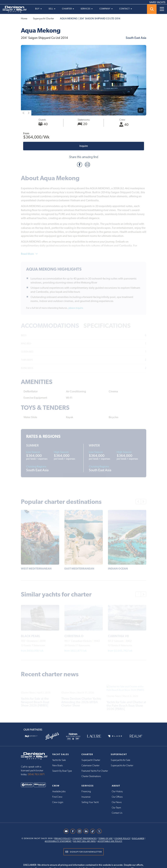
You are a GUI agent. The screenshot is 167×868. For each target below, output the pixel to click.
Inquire (84, 146)
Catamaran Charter (90, 765)
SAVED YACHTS (157, 2)
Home (24, 18)
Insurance (86, 797)
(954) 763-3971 (36, 774)
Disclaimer (138, 838)
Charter (68, 9)
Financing (86, 792)
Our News (117, 802)
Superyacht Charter (44, 18)
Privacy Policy (63, 838)
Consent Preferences (85, 838)
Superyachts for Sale (121, 760)
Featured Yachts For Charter (95, 771)
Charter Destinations (91, 776)
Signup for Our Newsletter (86, 851)
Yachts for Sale (59, 760)
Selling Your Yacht (90, 802)
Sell (52, 9)
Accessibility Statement (58, 841)
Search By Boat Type (62, 771)
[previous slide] (24, 113)
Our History (117, 792)
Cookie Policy (122, 838)
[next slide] (29, 113)
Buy (38, 9)
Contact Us (117, 812)
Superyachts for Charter (122, 765)
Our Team (116, 807)
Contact (126, 9)
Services (87, 9)
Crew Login (58, 802)
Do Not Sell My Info (85, 841)
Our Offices (117, 797)
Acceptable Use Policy (110, 841)
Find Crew (57, 797)
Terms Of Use (106, 838)
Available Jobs (59, 792)
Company (106, 9)
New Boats (57, 765)
